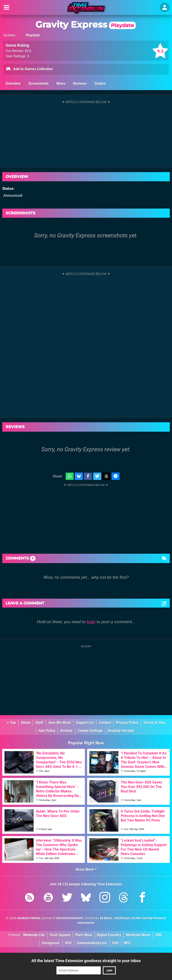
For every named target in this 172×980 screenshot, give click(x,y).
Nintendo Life (34, 935)
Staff (39, 723)
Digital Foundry (109, 935)
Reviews (80, 83)
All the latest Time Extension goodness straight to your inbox (86, 961)
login (91, 622)
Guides (100, 83)
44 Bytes (106, 918)
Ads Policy (47, 731)
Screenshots (39, 83)
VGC (68, 943)
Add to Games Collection (29, 69)
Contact (105, 723)
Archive (66, 731)
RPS (127, 943)
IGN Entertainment (70, 918)
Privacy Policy (127, 723)
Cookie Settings (90, 731)
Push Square (60, 935)
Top (11, 723)
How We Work (60, 723)
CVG (115, 943)
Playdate (33, 35)
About (26, 723)
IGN (158, 935)
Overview (13, 83)
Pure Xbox (84, 935)
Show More (86, 869)
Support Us (85, 723)
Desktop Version (121, 731)
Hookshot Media (29, 918)
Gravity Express (86, 24)
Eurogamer (51, 943)
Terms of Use (154, 723)
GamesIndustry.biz (92, 943)
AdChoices (122, 918)
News (61, 83)
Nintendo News (138, 935)
